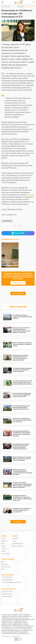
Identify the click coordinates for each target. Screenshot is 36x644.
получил (31, 195)
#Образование (7, 221)
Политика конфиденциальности (11, 582)
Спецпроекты (6, 554)
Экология (4, 541)
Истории (4, 549)
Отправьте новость (18, 283)
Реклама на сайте (7, 596)
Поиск (14, 541)
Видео (3, 551)
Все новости (18, 522)
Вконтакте (5, 564)
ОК (34, 7)
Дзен (3, 569)
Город (3, 538)
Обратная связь (17, 546)
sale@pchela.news (7, 594)
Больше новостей (18, 293)
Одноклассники (6, 567)
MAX (27, 7)
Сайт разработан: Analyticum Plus (10, 637)
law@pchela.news (24, 633)
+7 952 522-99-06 (7, 577)
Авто (3, 543)
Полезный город (17, 543)
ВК (31, 7)
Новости (15, 538)
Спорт (3, 546)
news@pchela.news (7, 580)
